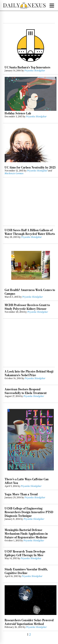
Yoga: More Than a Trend (21, 494)
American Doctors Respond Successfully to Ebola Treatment (26, 391)
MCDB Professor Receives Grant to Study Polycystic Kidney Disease (27, 307)
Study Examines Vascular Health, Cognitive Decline (26, 571)
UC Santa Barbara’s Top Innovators (28, 67)
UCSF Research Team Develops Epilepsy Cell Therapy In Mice (25, 553)
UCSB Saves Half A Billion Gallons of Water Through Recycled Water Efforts (30, 232)
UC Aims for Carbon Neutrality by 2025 (30, 167)
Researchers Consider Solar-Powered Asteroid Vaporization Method (29, 622)
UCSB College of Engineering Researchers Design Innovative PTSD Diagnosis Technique (29, 512)
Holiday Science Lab (18, 113)
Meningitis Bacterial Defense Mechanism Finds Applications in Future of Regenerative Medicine (26, 534)
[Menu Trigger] (52, 5)
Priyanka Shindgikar (35, 71)
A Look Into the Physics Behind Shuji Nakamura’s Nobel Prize (29, 373)
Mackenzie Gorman (14, 173)
